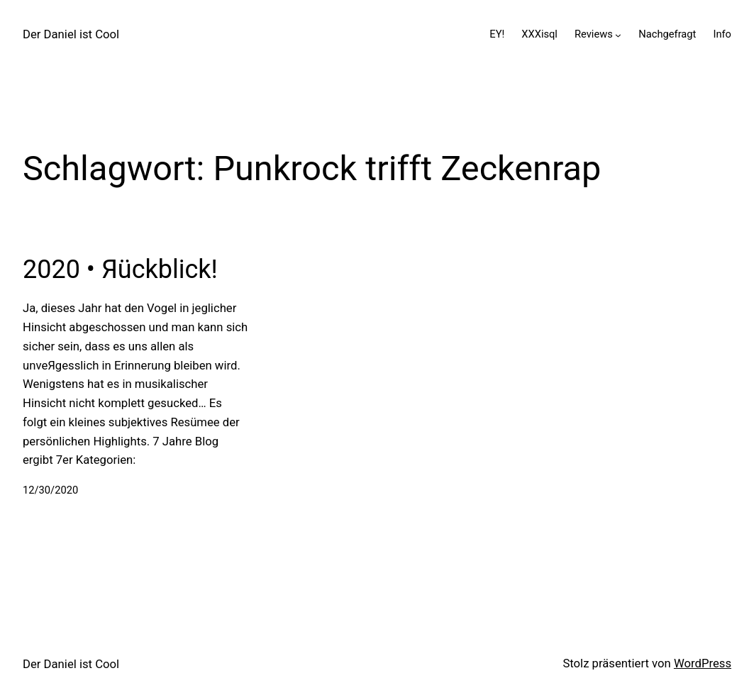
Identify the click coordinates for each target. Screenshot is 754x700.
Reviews (594, 34)
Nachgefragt (667, 34)
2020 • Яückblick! (120, 270)
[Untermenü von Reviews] (618, 35)
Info (722, 34)
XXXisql (539, 34)
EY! (497, 34)
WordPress (703, 663)
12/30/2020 (50, 490)
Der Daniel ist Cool (71, 34)
